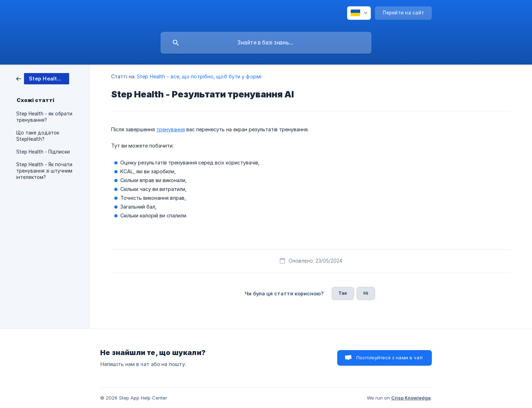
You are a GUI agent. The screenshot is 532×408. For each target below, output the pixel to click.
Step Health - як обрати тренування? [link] (44, 117)
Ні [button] (366, 293)
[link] (43, 78)
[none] (359, 13)
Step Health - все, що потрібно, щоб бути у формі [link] (199, 76)
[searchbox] (266, 43)
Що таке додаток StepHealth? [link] (38, 136)
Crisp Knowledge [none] (411, 398)
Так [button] (343, 293)
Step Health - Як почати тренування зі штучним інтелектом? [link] (44, 171)
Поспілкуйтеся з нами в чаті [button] (389, 358)
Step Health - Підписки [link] (43, 152)
